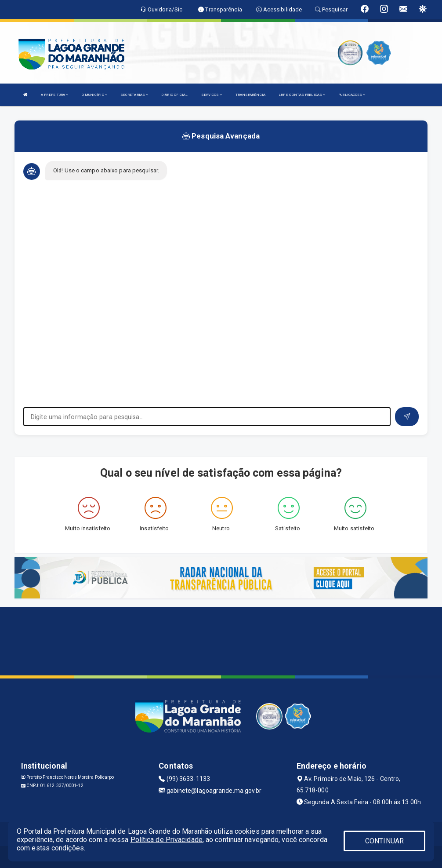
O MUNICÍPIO (94, 95)
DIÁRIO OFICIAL (174, 95)
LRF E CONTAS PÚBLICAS (302, 95)
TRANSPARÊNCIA (250, 95)
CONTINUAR (384, 841)
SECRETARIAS (134, 95)
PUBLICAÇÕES (352, 95)
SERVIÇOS (212, 95)
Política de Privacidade (167, 840)
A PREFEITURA (54, 95)
